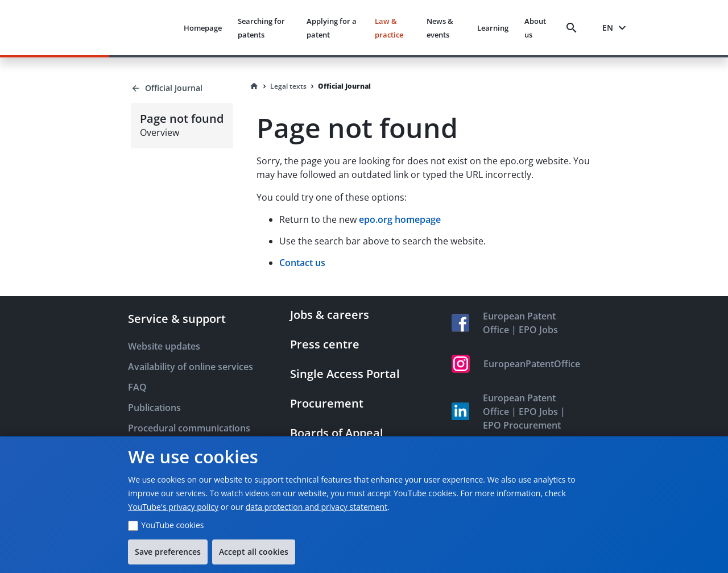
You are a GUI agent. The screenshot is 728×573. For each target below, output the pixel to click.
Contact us (302, 263)
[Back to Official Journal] (182, 88)
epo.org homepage (400, 219)
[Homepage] (254, 86)
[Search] (574, 28)
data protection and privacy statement (317, 507)
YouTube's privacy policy (173, 507)
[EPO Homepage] (132, 28)
